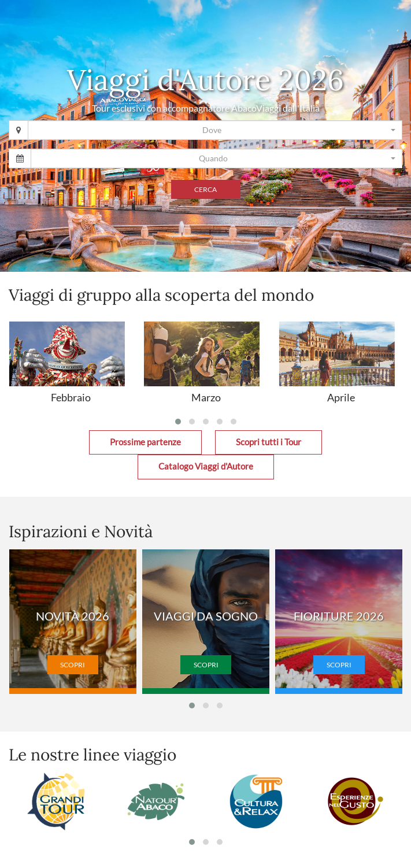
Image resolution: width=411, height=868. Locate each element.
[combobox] (215, 130)
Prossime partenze (145, 442)
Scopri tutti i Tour (269, 442)
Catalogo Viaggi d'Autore (206, 466)
